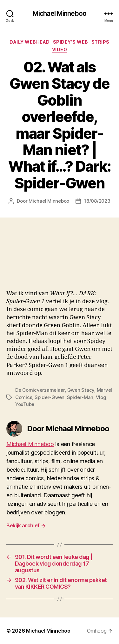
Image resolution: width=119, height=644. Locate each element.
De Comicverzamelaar (40, 390)
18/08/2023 (97, 201)
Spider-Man (80, 397)
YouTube (25, 404)
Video (60, 49)
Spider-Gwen (50, 397)
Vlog (101, 397)
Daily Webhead (30, 42)
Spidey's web (71, 42)
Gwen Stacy (81, 390)
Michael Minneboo (60, 13)
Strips (100, 42)
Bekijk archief (26, 525)
